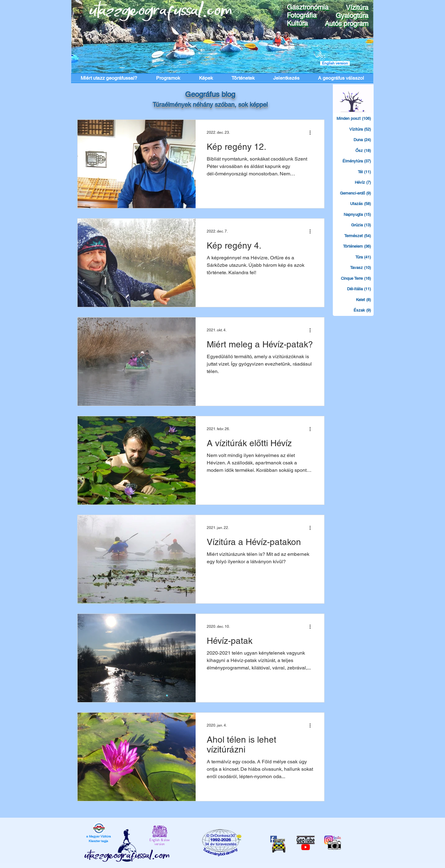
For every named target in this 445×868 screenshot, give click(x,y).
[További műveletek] (312, 132)
